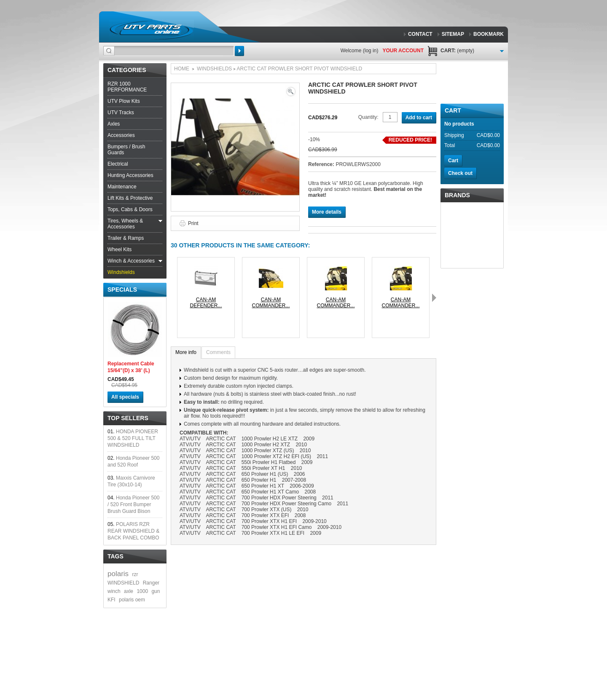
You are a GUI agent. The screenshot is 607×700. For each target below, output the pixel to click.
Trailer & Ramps (126, 238)
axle (129, 591)
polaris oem (132, 600)
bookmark (489, 34)
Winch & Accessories (131, 261)
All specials (125, 397)
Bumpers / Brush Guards (126, 150)
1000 (142, 591)
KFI (111, 600)
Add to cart (419, 118)
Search (239, 51)
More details (327, 212)
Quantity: (368, 117)
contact (420, 34)
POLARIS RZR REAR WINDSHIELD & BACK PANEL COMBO (133, 531)
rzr (135, 574)
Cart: (457, 51)
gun (156, 591)
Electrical (118, 164)
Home (182, 69)
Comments (218, 352)
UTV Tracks (121, 113)
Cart (453, 110)
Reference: (322, 164)
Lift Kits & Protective (130, 198)
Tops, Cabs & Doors (130, 209)
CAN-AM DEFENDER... (206, 303)
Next (434, 298)
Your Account (403, 51)
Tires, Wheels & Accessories (125, 224)
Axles (114, 124)
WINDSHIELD (123, 583)
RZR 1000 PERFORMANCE (127, 87)
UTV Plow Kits (124, 101)
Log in (371, 51)
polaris (118, 574)
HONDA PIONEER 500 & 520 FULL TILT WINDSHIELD (133, 438)
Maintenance (122, 187)
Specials (122, 290)
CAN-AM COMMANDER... (271, 303)
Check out (460, 173)
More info (186, 352)
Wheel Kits (120, 249)
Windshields (121, 272)
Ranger (151, 583)
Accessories (121, 135)
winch (114, 591)
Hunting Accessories (130, 175)
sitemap (453, 34)
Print (193, 223)
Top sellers (128, 418)
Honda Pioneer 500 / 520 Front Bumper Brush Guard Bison (133, 504)
